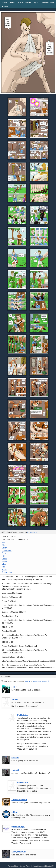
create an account (41, 681)
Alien (4, 542)
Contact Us (50, 866)
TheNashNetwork (19, 800)
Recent (12, 2)
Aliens (4, 545)
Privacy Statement (38, 866)
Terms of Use (13, 866)
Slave (4, 569)
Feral (4, 553)
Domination (7, 550)
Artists (28, 2)
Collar (4, 548)
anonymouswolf (19, 852)
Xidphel (15, 699)
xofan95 (15, 758)
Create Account (48, 2)
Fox (3, 556)
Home (4, 2)
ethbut (14, 812)
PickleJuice (32, 532)
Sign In (36, 2)
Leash (4, 559)
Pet (3, 567)
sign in (28, 681)
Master (5, 561)
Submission (7, 572)
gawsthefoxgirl (18, 827)
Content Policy (25, 866)
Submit (5, 7)
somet (14, 687)
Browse (20, 2)
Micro (4, 564)
